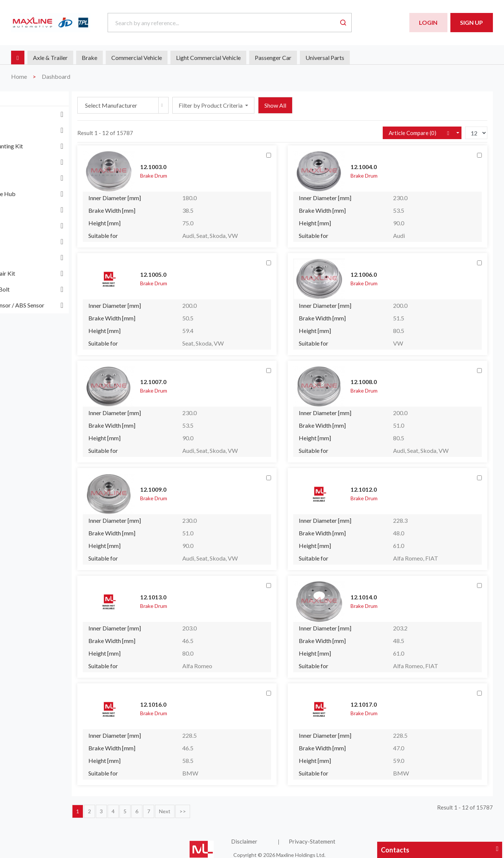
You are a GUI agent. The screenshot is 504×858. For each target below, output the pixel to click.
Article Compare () (412, 133)
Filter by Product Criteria (271, 105)
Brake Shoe (31, 178)
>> (242, 806)
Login (428, 22)
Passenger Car (273, 58)
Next (224, 806)
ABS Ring (28, 114)
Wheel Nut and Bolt (42, 289)
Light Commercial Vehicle (208, 58)
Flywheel (28, 226)
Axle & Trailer (50, 58)
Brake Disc (31, 130)
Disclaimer (279, 837)
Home (19, 76)
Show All (335, 105)
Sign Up (471, 22)
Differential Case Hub (45, 194)
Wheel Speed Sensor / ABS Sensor (59, 305)
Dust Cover (31, 210)
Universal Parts (325, 58)
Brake (89, 58)
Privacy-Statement (337, 837)
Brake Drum (32, 162)
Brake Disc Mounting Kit (48, 146)
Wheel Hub (31, 257)
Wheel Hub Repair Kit (44, 273)
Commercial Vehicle (137, 58)
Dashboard (56, 76)
